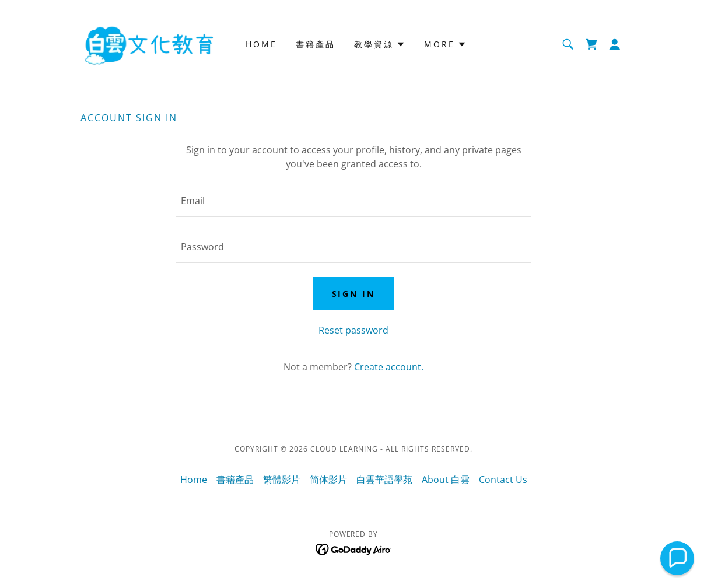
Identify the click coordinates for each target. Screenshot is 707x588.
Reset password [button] (353, 330)
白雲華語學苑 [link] (384, 480)
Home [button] (194, 480)
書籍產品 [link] (316, 44)
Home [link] (261, 44)
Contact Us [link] (503, 480)
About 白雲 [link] (446, 480)
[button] (615, 44)
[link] (149, 43)
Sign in (354, 294)
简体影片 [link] (328, 480)
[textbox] (353, 201)
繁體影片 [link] (282, 480)
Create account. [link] (389, 367)
